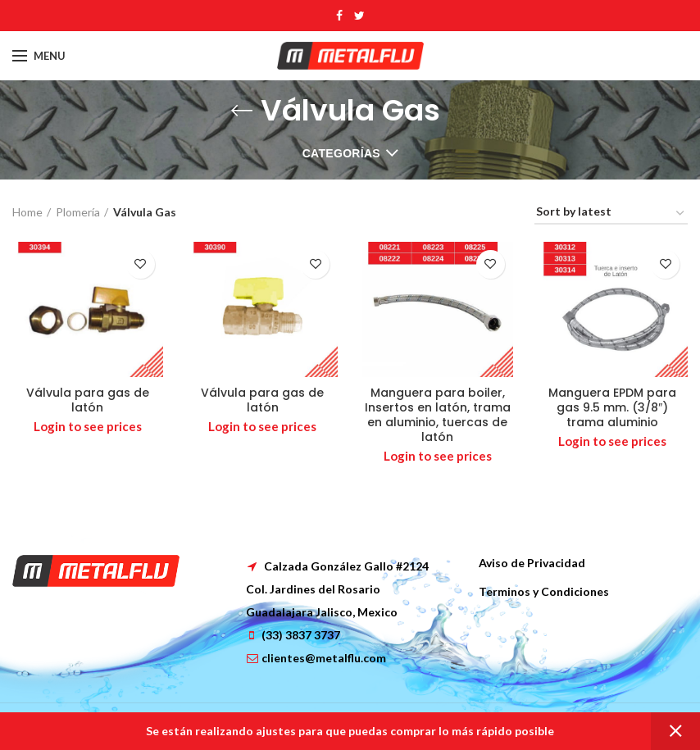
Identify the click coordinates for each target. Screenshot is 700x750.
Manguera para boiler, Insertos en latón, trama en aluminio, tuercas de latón (438, 415)
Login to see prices (88, 426)
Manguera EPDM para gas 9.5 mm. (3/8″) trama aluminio (612, 408)
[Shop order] (611, 214)
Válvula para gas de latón (88, 400)
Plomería (78, 212)
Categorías (341, 153)
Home (27, 212)
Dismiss (675, 731)
